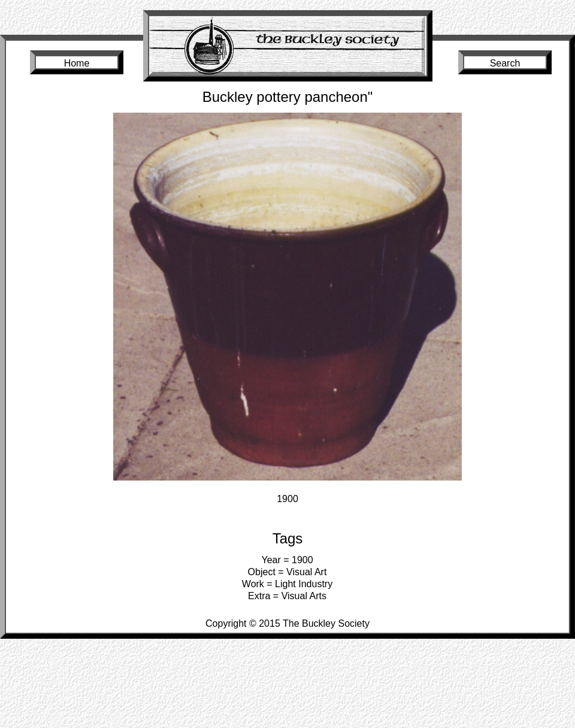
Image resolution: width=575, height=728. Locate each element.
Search (505, 63)
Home (77, 63)
